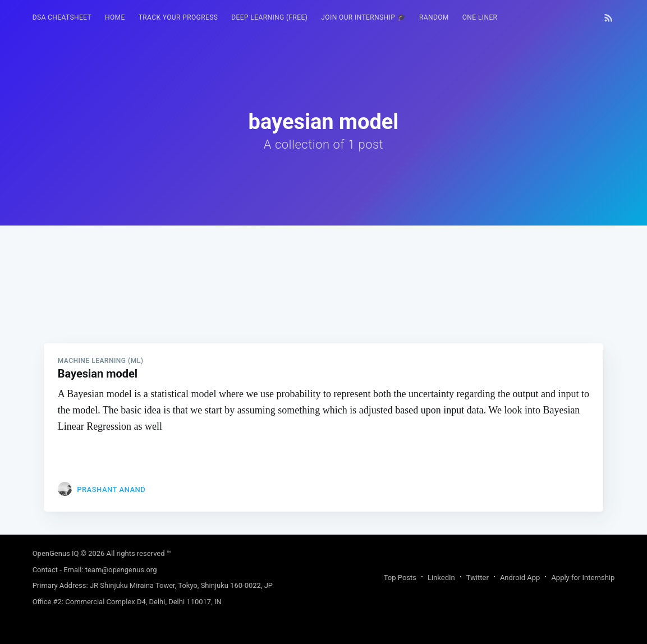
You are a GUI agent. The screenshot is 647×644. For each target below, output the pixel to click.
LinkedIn (441, 578)
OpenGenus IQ (56, 553)
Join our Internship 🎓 (363, 17)
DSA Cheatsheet (62, 17)
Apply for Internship (583, 578)
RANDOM (434, 17)
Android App (520, 578)
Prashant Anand (111, 489)
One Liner (480, 17)
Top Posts (400, 578)
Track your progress (178, 17)
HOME (115, 17)
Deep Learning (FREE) (269, 17)
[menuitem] (62, 18)
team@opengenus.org (121, 570)
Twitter (478, 578)
